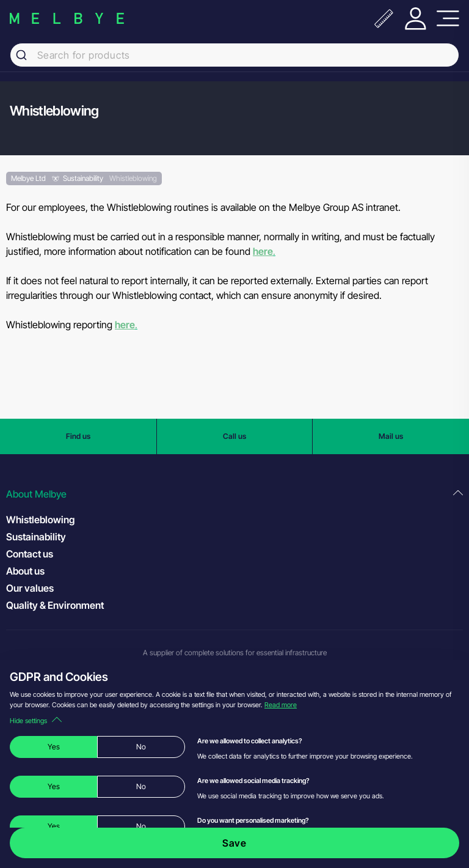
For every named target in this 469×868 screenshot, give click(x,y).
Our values (30, 588)
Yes (54, 747)
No (141, 747)
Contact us (30, 554)
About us (25, 571)
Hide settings (36, 721)
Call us (234, 436)
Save (234, 843)
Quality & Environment (55, 605)
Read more (281, 705)
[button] (234, 494)
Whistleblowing (40, 520)
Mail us (391, 436)
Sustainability (36, 537)
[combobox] (234, 55)
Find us (78, 436)
